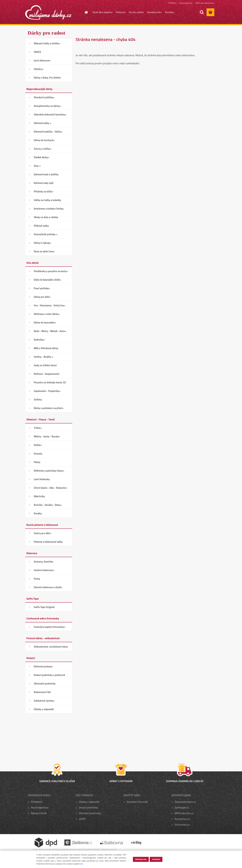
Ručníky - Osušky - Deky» (48, 505)
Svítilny (38, 400)
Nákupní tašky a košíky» (47, 43)
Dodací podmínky (88, 807)
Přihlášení (172, 3)
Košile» (38, 445)
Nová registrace (186, 3)
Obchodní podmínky (45, 684)
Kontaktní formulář (137, 802)
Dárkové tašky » (43, 123)
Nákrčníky (39, 496)
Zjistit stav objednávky (205, 3)
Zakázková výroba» (44, 701)
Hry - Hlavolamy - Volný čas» (50, 305)
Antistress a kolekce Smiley (49, 209)
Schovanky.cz (182, 825)
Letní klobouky (42, 479)
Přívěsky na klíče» (44, 192)
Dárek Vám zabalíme (103, 12)
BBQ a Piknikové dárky (46, 348)
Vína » (37, 166)
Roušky (38, 513)
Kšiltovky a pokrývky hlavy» (49, 471)
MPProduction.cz (184, 813)
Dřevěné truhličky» (44, 97)
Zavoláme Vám (154, 12)
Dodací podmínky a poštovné (49, 675)
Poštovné (121, 12)
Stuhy (37, 579)
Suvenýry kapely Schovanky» (50, 627)
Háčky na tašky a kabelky (47, 200)
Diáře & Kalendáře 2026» (47, 280)
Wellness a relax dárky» (47, 314)
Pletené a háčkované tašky (48, 542)
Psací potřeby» (42, 288)
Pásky (37, 462)
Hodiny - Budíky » (44, 357)
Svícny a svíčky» (43, 149)
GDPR (82, 819)
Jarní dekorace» (42, 60)
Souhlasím (156, 859)
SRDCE (37, 52)
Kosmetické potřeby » (46, 234)
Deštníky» (39, 340)
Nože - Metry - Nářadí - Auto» (50, 331)
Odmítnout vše (141, 859)
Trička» (38, 428)
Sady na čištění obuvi (45, 365)
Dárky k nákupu (42, 243)
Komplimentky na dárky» (47, 106)
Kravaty (38, 454)
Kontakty (169, 12)
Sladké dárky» (42, 157)
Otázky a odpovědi (44, 709)
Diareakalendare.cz (185, 802)
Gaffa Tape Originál (44, 607)
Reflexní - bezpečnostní (47, 374)
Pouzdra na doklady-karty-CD (50, 382)
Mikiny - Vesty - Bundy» (47, 436)
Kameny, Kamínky (44, 562)
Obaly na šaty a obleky (46, 217)
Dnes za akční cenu (44, 251)
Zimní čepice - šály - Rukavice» (51, 488)
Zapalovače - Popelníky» (47, 391)
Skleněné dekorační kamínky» (50, 114)
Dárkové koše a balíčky (46, 174)
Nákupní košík (39, 813)
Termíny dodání (136, 12)
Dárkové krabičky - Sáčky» (48, 132)
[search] (202, 12)
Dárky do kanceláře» (45, 323)
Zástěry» (39, 69)
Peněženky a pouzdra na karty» (51, 271)
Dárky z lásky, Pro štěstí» (48, 78)
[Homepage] (84, 12)
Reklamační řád (42, 692)
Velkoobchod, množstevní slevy (51, 647)
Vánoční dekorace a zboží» (48, 587)
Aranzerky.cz (182, 819)
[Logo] (48, 12)
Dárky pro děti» (42, 297)
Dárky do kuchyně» (44, 140)
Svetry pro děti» (43, 533)
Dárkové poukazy (43, 666)
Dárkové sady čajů (44, 183)
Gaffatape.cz (182, 807)
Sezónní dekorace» (44, 570)
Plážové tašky (41, 226)
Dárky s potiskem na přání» (49, 408)
